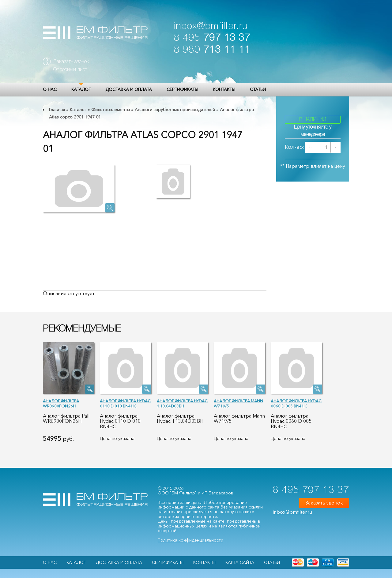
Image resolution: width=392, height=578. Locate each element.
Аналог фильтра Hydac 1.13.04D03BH (182, 403)
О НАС (50, 89)
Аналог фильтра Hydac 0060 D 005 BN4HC (296, 403)
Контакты (224, 89)
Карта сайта (240, 562)
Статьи (258, 89)
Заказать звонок (71, 62)
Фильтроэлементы (111, 110)
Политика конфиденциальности (190, 540)
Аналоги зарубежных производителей (175, 110)
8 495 (212, 38)
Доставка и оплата (129, 89)
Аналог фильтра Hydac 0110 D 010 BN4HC (125, 403)
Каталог (81, 89)
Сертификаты (182, 89)
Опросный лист (70, 70)
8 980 (212, 50)
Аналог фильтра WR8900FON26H (61, 403)
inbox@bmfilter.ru (211, 26)
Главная (57, 110)
